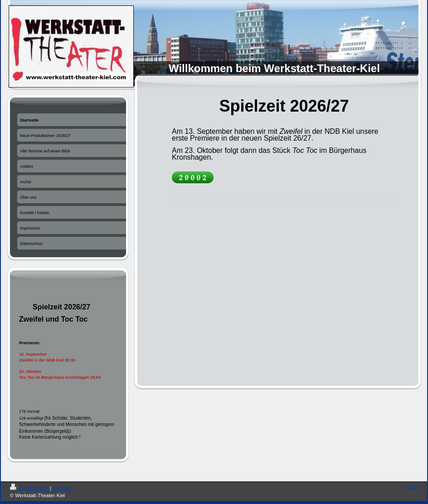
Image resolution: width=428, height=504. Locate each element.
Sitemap (62, 488)
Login (412, 487)
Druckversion (30, 488)
